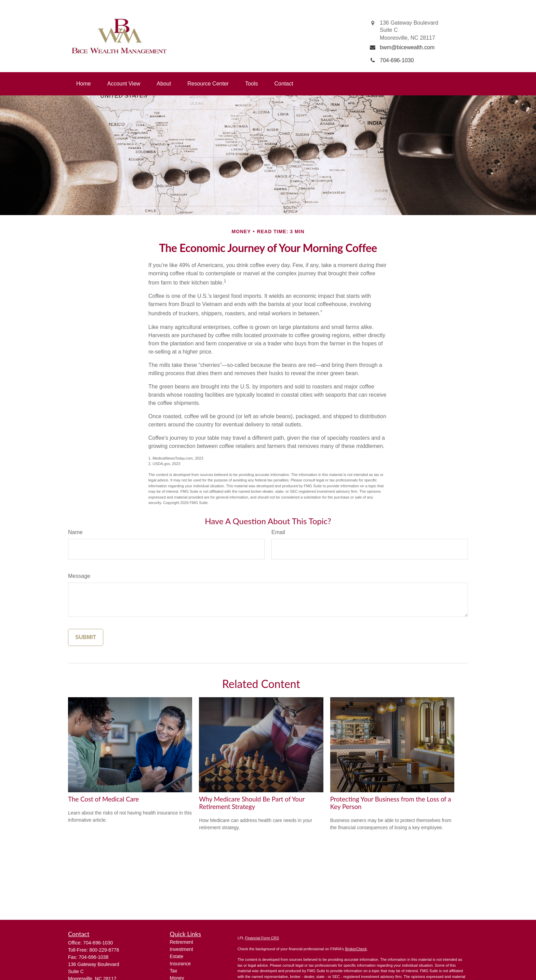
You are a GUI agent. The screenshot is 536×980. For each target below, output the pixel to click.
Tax (174, 971)
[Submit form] (86, 637)
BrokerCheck (356, 949)
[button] (84, 84)
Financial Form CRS (262, 938)
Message (79, 576)
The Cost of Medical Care (103, 799)
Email (278, 532)
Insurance (180, 964)
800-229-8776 (104, 950)
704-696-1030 (98, 943)
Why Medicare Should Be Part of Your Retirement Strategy (252, 803)
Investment (182, 949)
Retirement (182, 942)
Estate (177, 956)
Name (75, 532)
